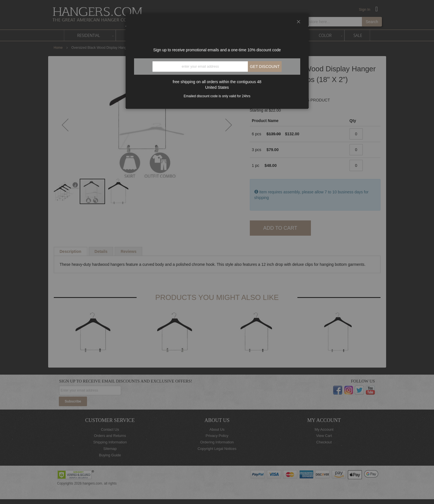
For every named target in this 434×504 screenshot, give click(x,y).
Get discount (265, 67)
